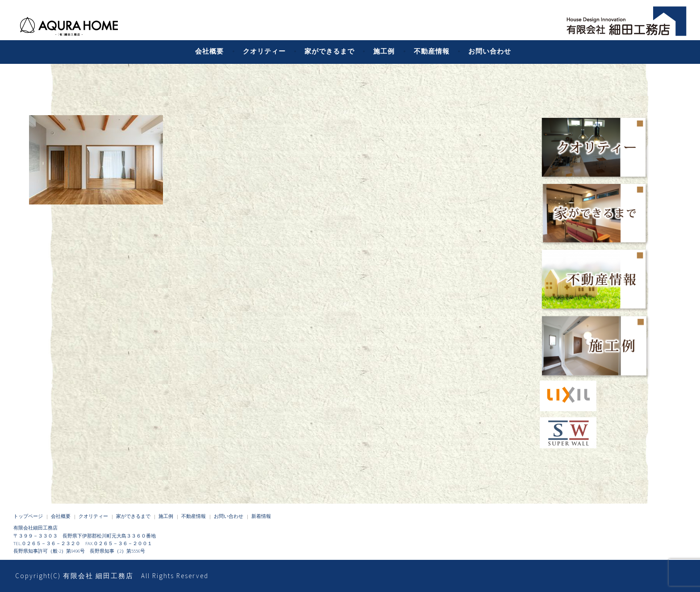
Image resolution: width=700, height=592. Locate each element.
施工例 (384, 51)
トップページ (28, 516)
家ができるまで (329, 51)
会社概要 (209, 51)
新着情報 (261, 516)
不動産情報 (432, 51)
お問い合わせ (490, 51)
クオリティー (264, 51)
